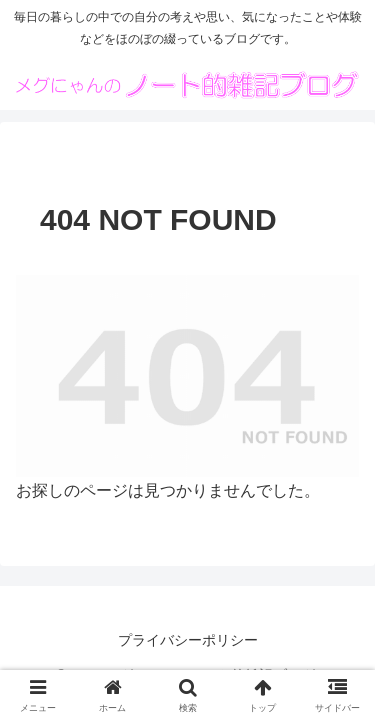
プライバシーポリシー (188, 640)
